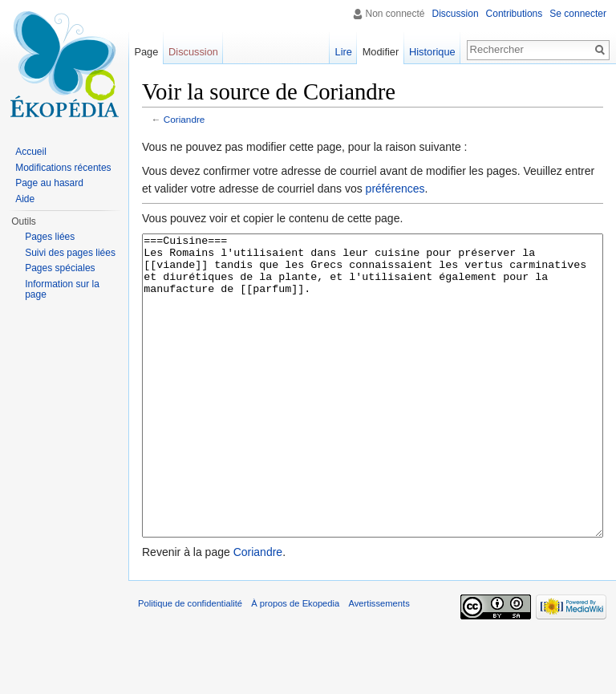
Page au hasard (49, 183)
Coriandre (184, 119)
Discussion (456, 14)
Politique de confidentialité (190, 664)
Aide (25, 199)
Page (146, 52)
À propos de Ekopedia (295, 664)
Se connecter (578, 14)
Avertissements (379, 664)
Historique (432, 52)
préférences (395, 189)
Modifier (381, 52)
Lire (344, 52)
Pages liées (50, 237)
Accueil (31, 152)
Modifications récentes (63, 168)
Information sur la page (62, 290)
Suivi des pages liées (70, 253)
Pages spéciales (60, 268)
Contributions (515, 14)
